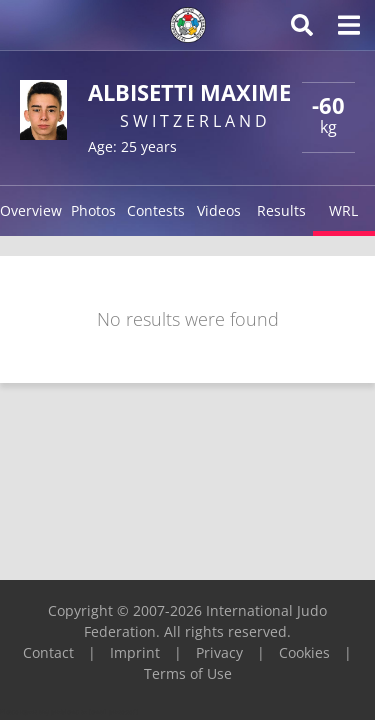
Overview (31, 210)
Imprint (135, 652)
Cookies (304, 652)
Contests (156, 210)
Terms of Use (188, 673)
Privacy (219, 652)
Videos (219, 210)
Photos (93, 210)
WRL (343, 210)
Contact (48, 652)
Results (281, 210)
